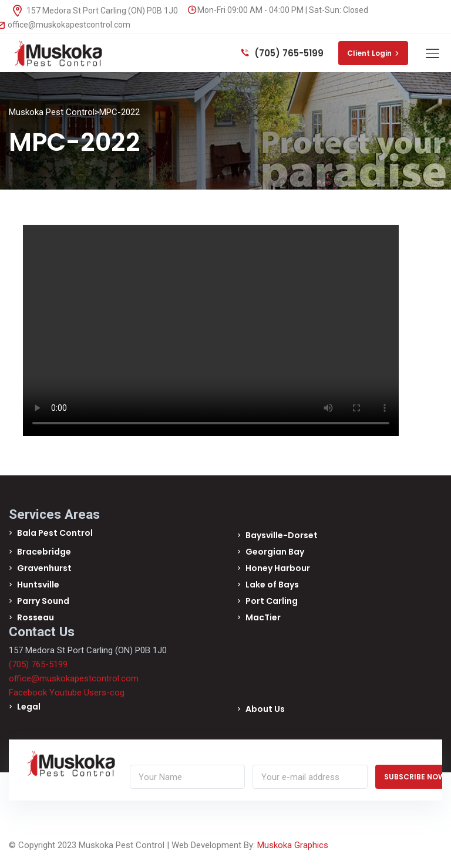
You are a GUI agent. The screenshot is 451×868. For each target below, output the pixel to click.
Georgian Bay (275, 552)
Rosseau (36, 617)
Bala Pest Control (55, 533)
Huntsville (38, 585)
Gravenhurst (44, 568)
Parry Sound (43, 601)
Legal (29, 707)
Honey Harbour (278, 568)
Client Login (373, 53)
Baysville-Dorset (282, 535)
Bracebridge (44, 552)
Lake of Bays (272, 585)
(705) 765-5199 (282, 53)
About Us (265, 709)
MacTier (263, 617)
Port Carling (272, 601)
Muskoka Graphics (293, 845)
